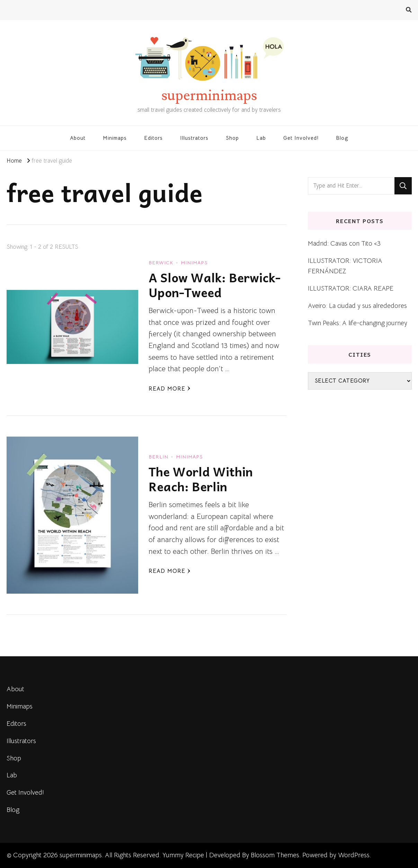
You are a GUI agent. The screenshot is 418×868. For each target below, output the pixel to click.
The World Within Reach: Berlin (201, 479)
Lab (261, 138)
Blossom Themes (275, 855)
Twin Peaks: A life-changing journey (358, 323)
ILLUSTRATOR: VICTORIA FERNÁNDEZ (345, 266)
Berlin (158, 457)
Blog (342, 138)
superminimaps (209, 95)
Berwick (161, 263)
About (78, 138)
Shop (232, 138)
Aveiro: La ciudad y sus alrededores (357, 306)
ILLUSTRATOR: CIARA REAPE (351, 288)
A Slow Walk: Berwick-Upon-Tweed (215, 285)
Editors (153, 138)
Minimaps (115, 138)
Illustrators (194, 138)
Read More (170, 389)
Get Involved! (301, 138)
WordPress (354, 855)
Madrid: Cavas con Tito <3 (344, 243)
